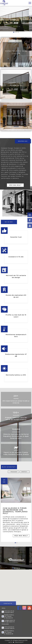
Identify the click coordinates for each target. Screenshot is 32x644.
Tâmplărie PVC (16, 116)
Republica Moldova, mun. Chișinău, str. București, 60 (9, 616)
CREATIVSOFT (19, 642)
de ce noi (9, 222)
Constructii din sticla (16, 52)
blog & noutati (9, 467)
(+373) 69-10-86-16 (9, 613)
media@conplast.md (9, 620)
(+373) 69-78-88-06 (9, 628)
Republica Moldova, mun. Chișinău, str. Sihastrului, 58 (9, 632)
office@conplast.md (9, 622)
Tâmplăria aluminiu (16, 84)
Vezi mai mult (15, 185)
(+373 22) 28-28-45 (9, 627)
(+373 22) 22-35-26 (9, 611)
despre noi (23, 141)
